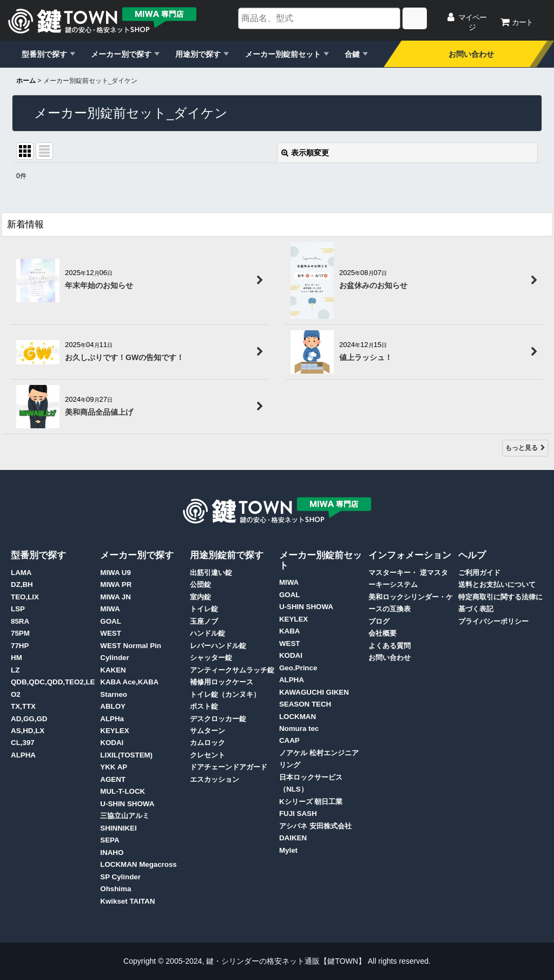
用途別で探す (198, 54)
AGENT (113, 779)
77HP (20, 646)
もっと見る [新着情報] (525, 448)
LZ (15, 670)
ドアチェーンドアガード (229, 767)
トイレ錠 (204, 609)
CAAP (289, 740)
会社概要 (382, 633)
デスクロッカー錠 (218, 719)
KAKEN (113, 670)
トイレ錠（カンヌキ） (225, 694)
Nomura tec (299, 729)
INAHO (112, 852)
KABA (290, 631)
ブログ (379, 621)
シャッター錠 (211, 658)
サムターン (207, 731)
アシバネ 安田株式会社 (315, 826)
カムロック (207, 743)
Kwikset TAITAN (127, 901)
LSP (18, 609)
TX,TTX (23, 706)
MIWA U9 (116, 573)
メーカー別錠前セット (283, 54)
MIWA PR (116, 584)
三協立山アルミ (125, 816)
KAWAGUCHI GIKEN (314, 692)
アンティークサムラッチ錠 (232, 670)
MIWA (110, 609)
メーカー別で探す (121, 54)
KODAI (112, 743)
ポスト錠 (204, 706)
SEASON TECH (305, 704)
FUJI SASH (298, 814)
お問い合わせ (471, 54)
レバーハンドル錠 (218, 646)
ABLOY (113, 706)
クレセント (207, 755)
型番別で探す (44, 54)
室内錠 (200, 597)
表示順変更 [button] (305, 153)
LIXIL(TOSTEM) (126, 755)
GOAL (111, 621)
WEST (111, 633)
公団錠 (200, 584)
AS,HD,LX (28, 731)
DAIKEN (293, 838)
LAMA (21, 573)
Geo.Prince (298, 668)
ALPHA (23, 755)
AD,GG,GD (29, 719)
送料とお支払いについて (497, 584)
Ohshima (116, 889)
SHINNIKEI (118, 828)
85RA (20, 621)
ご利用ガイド (479, 573)
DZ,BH (22, 584)
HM (17, 658)
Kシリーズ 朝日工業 (311, 802)
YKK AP (114, 767)
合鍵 (352, 54)
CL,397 (23, 743)
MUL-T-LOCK (123, 791)
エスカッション (215, 779)
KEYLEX (114, 731)
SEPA (110, 840)
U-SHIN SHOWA (127, 804)
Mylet (288, 850)
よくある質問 (390, 646)
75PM (20, 633)
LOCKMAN (298, 717)
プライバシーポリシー (493, 621)
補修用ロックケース (222, 682)
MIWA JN (116, 597)
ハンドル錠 (207, 633)
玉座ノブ (204, 621)
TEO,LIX (25, 597)
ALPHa (112, 719)
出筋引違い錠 (211, 573)
